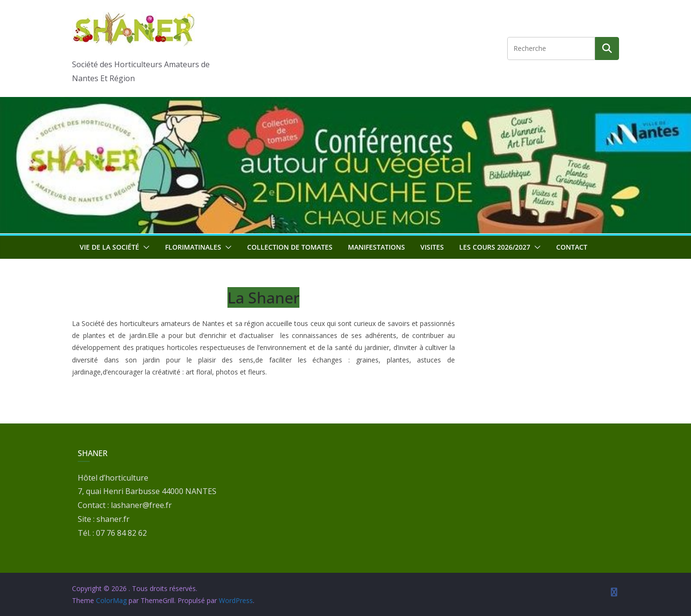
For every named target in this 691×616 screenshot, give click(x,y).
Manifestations (376, 247)
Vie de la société (109, 247)
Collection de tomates (290, 247)
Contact (572, 247)
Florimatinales (193, 247)
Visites (432, 247)
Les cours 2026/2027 (495, 247)
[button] (144, 247)
